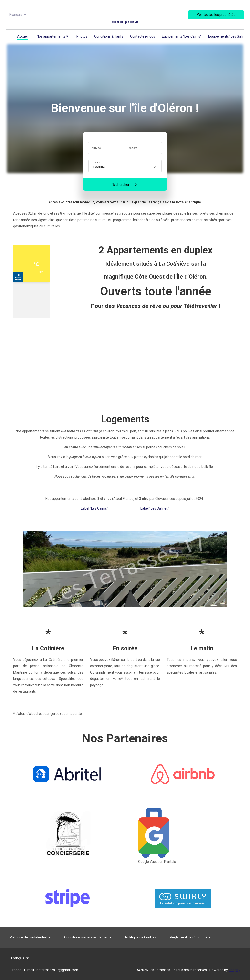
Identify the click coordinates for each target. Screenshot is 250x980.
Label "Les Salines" (155, 508)
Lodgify (234, 970)
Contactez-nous (143, 36)
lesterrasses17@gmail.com (57, 970)
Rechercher (125, 185)
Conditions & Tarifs (109, 36)
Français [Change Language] (18, 15)
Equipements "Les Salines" (229, 36)
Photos (82, 36)
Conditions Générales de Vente (88, 937)
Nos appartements (52, 36)
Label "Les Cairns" (94, 508)
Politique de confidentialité (30, 937)
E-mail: (29, 970)
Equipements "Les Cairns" (182, 36)
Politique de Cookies (141, 937)
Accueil (23, 36)
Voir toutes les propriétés (216, 15)
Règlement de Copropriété (190, 937)
